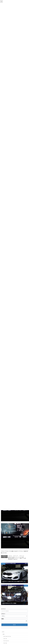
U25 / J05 (5, 639)
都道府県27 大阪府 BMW (13, 559)
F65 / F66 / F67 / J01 (7, 636)
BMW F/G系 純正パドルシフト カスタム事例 (16, 557)
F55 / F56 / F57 (6, 641)
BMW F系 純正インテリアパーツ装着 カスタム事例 (18, 558)
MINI (4, 634)
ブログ (3, 632)
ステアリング (15, 556)
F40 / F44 (10, 556)
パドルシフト (22, 556)
